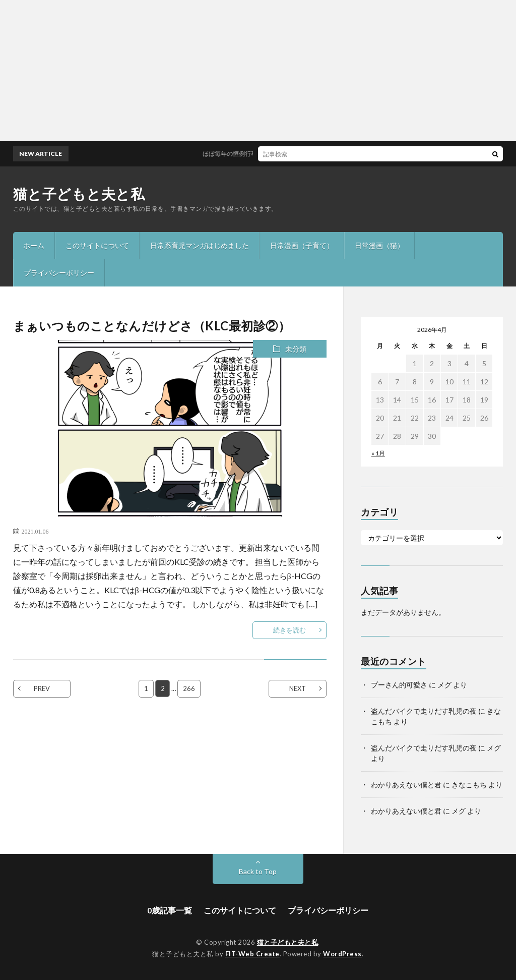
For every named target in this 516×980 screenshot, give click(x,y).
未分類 (296, 349)
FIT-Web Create (252, 954)
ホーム (34, 245)
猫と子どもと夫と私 (79, 194)
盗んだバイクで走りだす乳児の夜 (424, 711)
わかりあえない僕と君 (406, 785)
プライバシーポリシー (59, 273)
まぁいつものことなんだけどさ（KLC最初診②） (152, 326)
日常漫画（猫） (379, 245)
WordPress (342, 954)
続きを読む (289, 630)
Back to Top (258, 871)
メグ (444, 685)
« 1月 (378, 453)
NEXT (298, 688)
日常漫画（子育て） (302, 245)
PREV (42, 688)
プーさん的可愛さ (399, 685)
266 (189, 688)
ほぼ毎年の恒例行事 (236, 154)
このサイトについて (97, 245)
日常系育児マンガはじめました (200, 245)
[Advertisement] (258, 71)
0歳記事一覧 (170, 910)
